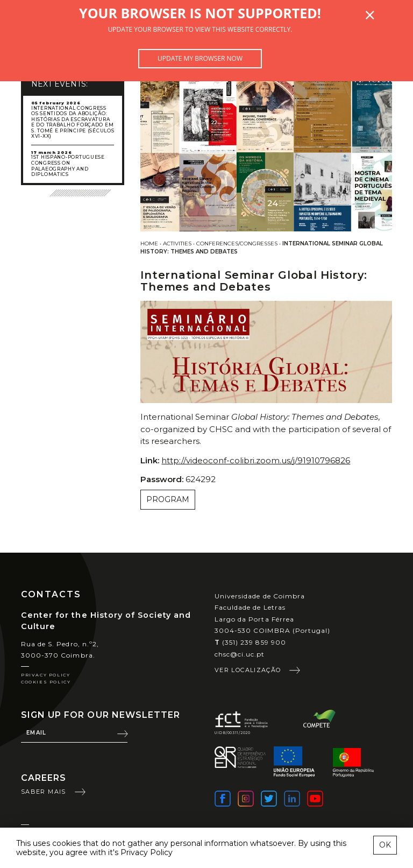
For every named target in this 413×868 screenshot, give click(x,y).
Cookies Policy (46, 682)
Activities (177, 244)
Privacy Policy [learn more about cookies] (147, 852)
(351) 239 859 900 (250, 642)
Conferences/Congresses (237, 244)
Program (168, 499)
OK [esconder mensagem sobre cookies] (385, 845)
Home (149, 244)
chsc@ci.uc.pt (240, 654)
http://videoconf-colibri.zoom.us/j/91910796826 (256, 460)
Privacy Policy (45, 675)
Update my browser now (200, 58)
